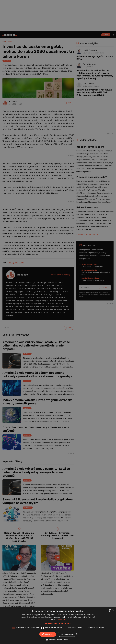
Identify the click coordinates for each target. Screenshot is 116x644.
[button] (58, 623)
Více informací (61, 620)
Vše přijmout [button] (48, 634)
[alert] (58, 322)
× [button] (113, 610)
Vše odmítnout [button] (67, 634)
